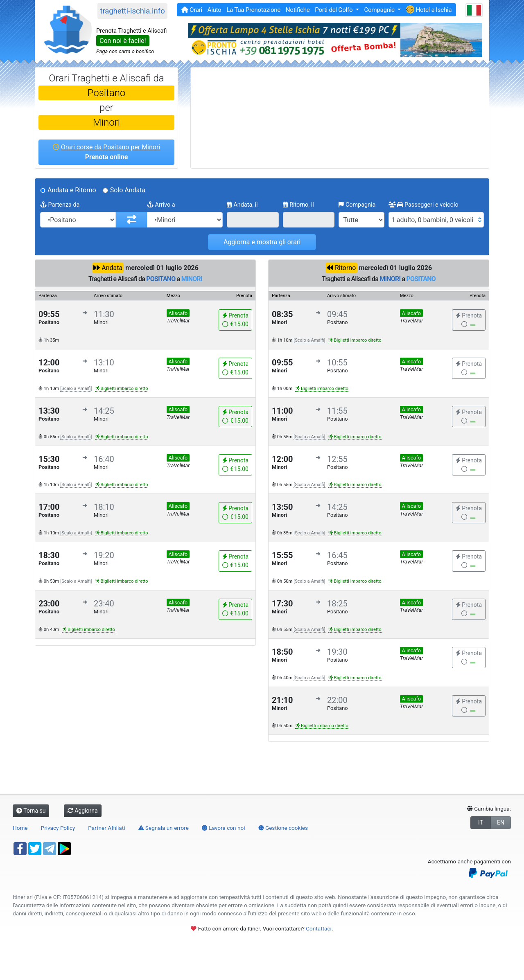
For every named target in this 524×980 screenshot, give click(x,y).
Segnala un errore (164, 828)
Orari (192, 10)
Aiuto (215, 10)
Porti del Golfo (334, 10)
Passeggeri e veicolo (423, 205)
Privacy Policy (58, 828)
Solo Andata (128, 190)
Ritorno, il (298, 205)
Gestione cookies (283, 828)
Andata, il (242, 205)
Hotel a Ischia (429, 9)
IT (481, 822)
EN (501, 822)
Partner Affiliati (106, 828)
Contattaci (319, 928)
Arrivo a (161, 205)
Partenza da (60, 205)
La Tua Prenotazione (253, 10)
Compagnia (357, 205)
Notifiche (298, 10)
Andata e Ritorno (72, 190)
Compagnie (380, 10)
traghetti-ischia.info (132, 11)
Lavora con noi (224, 828)
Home (20, 828)
